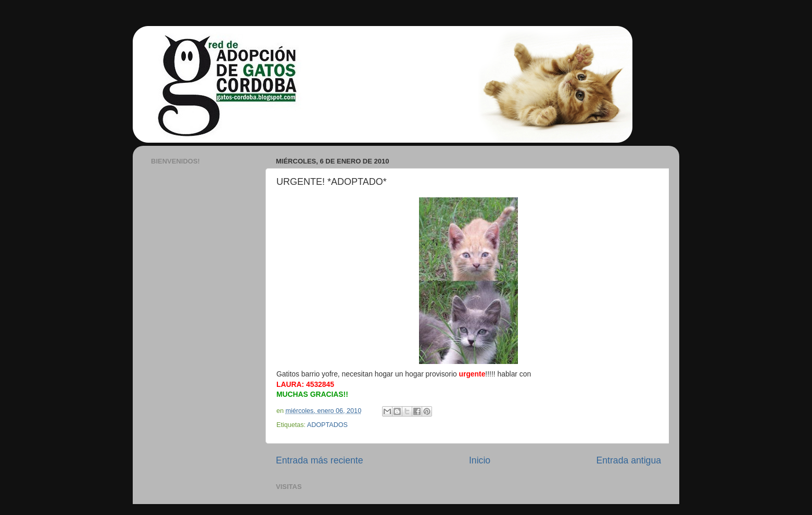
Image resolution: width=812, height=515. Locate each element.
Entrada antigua (629, 460)
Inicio (480, 460)
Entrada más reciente (320, 460)
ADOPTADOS (327, 425)
